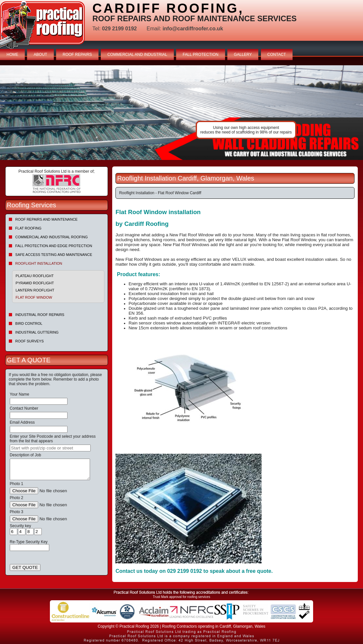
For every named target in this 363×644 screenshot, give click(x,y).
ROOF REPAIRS (77, 55)
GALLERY (243, 55)
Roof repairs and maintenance (46, 219)
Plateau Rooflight (35, 276)
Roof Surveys (30, 341)
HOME (12, 55)
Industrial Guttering (37, 332)
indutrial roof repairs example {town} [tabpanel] (181, 113)
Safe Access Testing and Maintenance (54, 255)
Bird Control (29, 323)
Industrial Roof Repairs (40, 315)
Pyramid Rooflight (35, 283)
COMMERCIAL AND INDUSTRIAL (137, 55)
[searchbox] (50, 448)
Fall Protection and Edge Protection (54, 246)
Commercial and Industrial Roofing (52, 237)
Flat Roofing (28, 228)
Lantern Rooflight (35, 290)
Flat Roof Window (34, 297)
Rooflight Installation (39, 263)
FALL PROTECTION (201, 55)
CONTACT (277, 55)
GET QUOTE (25, 567)
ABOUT (40, 55)
